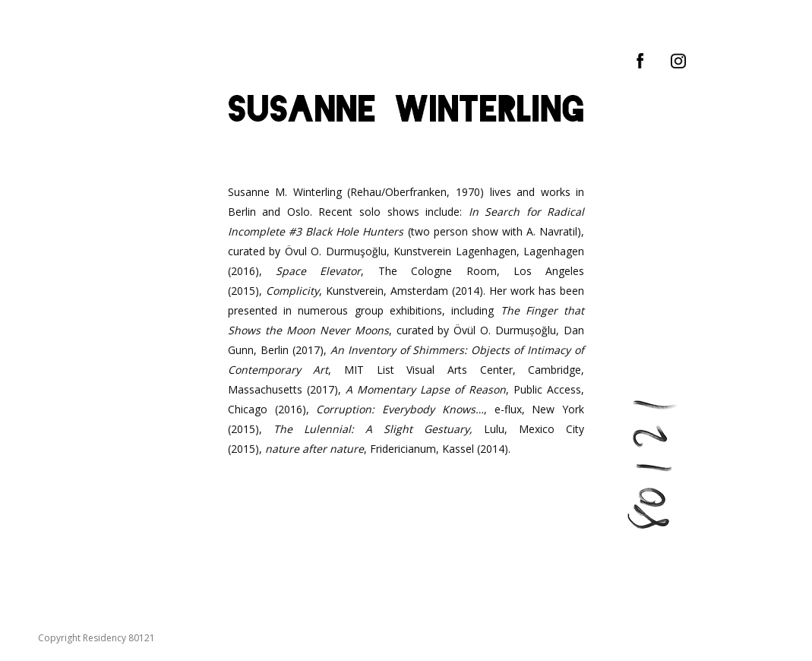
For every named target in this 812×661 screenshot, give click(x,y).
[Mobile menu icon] (24, 23)
